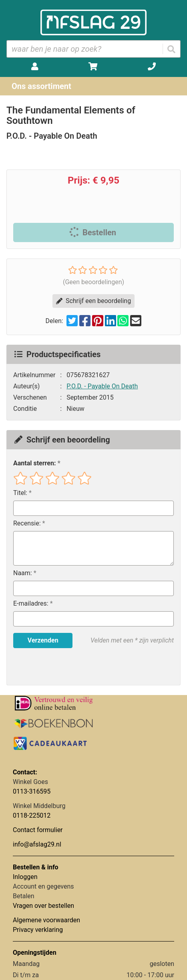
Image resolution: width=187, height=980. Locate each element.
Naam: (23, 573)
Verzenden (43, 640)
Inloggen (25, 877)
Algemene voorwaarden (46, 920)
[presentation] (64, 667)
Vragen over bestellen (43, 906)
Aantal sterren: (34, 463)
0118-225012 (32, 815)
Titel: (20, 493)
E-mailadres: (31, 603)
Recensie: (27, 523)
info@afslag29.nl (37, 844)
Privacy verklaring (38, 930)
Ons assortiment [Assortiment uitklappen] (41, 86)
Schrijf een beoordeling (93, 301)
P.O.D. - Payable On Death (102, 386)
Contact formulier (38, 830)
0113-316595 (32, 791)
